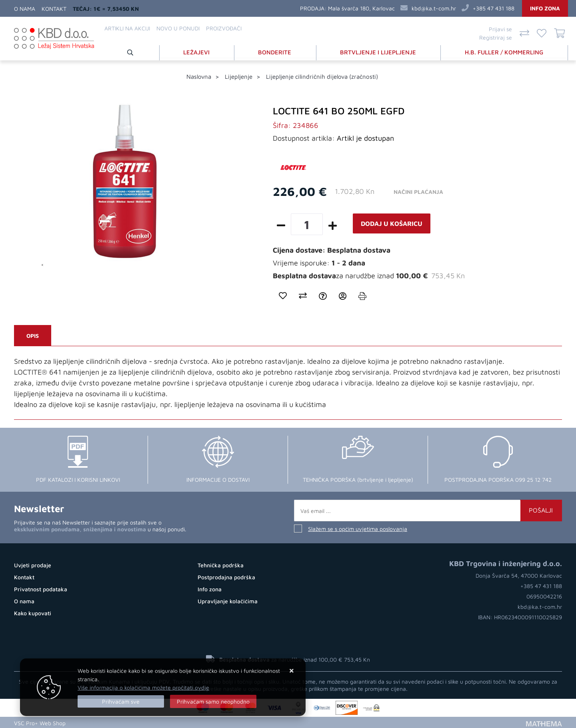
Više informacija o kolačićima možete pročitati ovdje (143, 687)
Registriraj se (496, 37)
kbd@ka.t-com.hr (434, 8)
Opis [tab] (33, 335)
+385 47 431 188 (494, 8)
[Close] (121, 701)
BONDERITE (276, 51)
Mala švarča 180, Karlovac (361, 8)
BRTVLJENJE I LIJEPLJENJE (379, 51)
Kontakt (54, 9)
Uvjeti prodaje (33, 564)
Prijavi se (500, 29)
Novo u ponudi (178, 28)
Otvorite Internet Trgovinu (103, 722)
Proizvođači (224, 28)
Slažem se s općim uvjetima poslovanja (358, 528)
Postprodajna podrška (226, 576)
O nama (25, 9)
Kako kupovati (33, 612)
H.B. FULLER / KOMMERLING (505, 51)
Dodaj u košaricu (392, 223)
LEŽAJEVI (198, 51)
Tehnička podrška (221, 564)
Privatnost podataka (41, 588)
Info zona (545, 8)
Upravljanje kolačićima (228, 600)
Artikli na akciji (127, 28)
